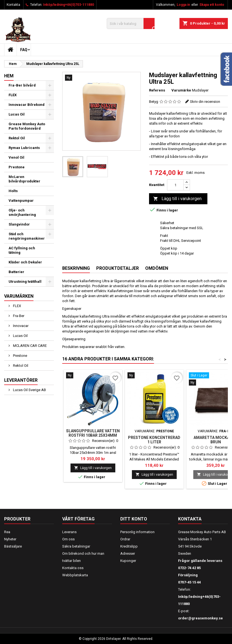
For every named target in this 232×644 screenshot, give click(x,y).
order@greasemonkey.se (200, 618)
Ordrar (125, 539)
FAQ (24, 50)
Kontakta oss (73, 568)
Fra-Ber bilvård (22, 85)
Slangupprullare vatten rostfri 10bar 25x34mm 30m (93, 435)
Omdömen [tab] (157, 268)
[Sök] (131, 23)
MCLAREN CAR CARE (29, 346)
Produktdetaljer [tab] (118, 268)
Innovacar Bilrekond (27, 105)
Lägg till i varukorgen (177, 199)
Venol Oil (16, 157)
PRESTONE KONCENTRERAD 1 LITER (154, 440)
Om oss (68, 539)
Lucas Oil (17, 114)
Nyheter (10, 539)
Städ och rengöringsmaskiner (27, 236)
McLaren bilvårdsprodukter (24, 179)
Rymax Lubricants (24, 148)
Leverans (69, 532)
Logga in (183, 5)
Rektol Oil (17, 138)
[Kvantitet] (175, 185)
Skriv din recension (205, 102)
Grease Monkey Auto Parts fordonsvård (27, 126)
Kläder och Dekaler (25, 262)
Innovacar (20, 326)
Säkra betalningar (76, 546)
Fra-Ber (18, 316)
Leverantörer (21, 380)
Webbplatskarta (75, 575)
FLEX (13, 95)
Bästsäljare (13, 546)
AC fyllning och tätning (22, 250)
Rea (7, 532)
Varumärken (19, 296)
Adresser (128, 553)
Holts (13, 191)
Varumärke (181, 90)
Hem (9, 76)
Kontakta (13, 5)
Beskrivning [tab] (76, 268)
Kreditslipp (129, 546)
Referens (157, 90)
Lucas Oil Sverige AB (29, 390)
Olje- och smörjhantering (22, 212)
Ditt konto (134, 519)
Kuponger (128, 561)
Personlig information (137, 532)
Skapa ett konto (212, 5)
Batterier (16, 272)
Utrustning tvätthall (25, 282)
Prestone (17, 167)
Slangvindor (19, 224)
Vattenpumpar (21, 201)
